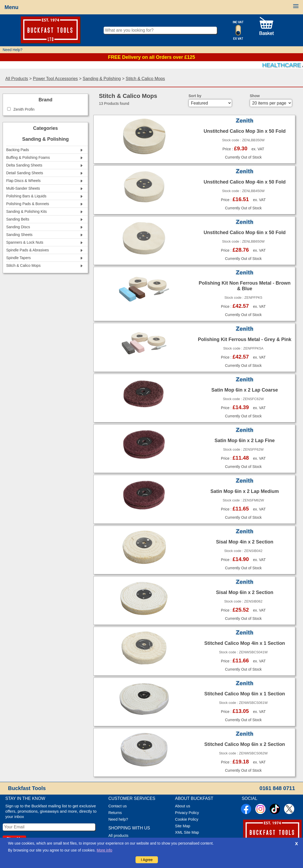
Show (255, 96)
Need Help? (13, 50)
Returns (115, 813)
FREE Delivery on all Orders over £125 (151, 57)
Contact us (118, 806)
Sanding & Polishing (102, 79)
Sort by (195, 96)
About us (183, 806)
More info (104, 850)
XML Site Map (187, 832)
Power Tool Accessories (56, 79)
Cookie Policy (187, 819)
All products (118, 836)
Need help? (118, 819)
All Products (17, 79)
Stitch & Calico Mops (145, 79)
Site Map (183, 826)
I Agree (147, 860)
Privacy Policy (187, 813)
